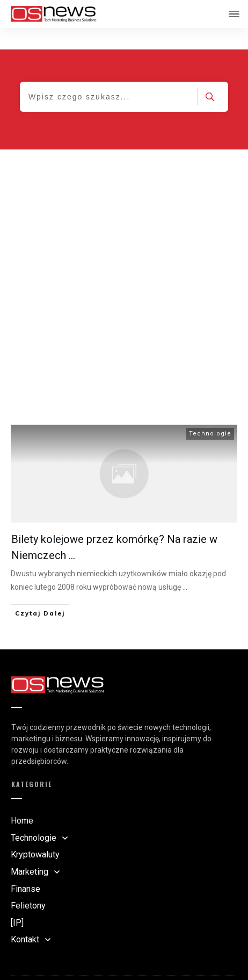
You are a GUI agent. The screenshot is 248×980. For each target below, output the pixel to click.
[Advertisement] (124, 257)
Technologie (210, 412)
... (185, 566)
